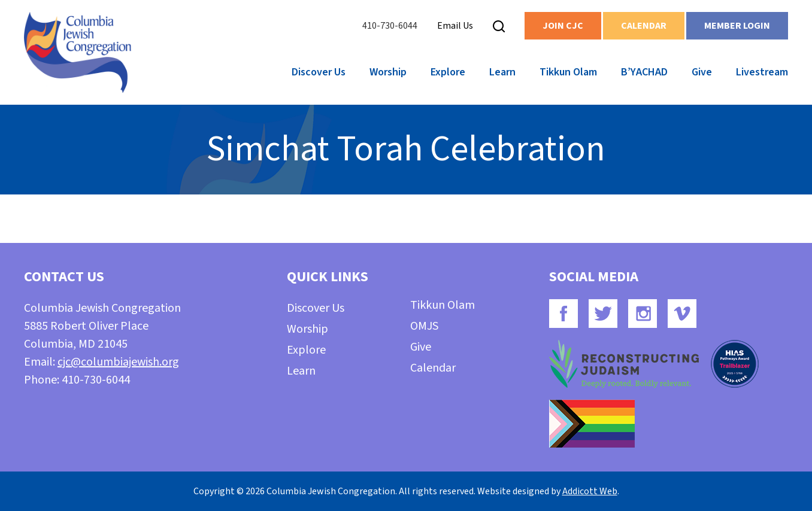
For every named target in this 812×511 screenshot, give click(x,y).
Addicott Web (590, 491)
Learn (502, 72)
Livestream (762, 72)
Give (702, 72)
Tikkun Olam (568, 72)
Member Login (737, 26)
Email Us (455, 26)
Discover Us (319, 72)
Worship (388, 72)
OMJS (424, 326)
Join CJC (563, 26)
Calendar (644, 26)
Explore (448, 72)
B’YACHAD (644, 72)
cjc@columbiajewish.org (118, 362)
